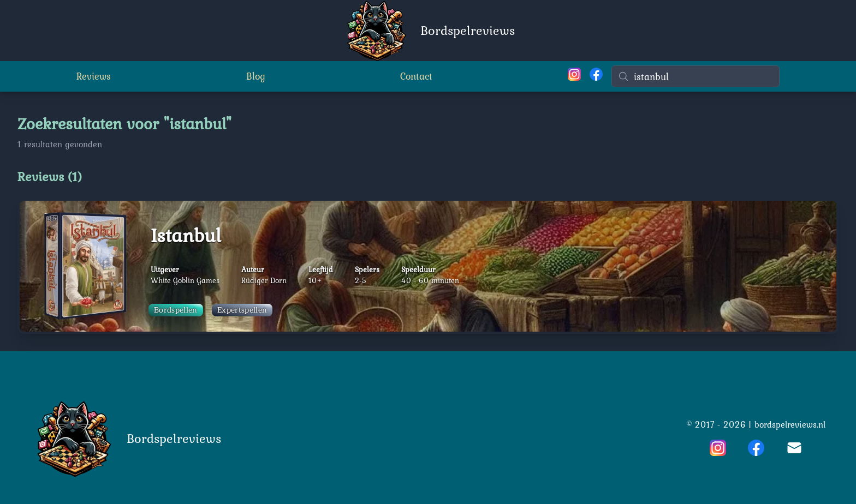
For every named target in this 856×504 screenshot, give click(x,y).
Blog (256, 76)
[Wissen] (773, 76)
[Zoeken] (695, 76)
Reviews (94, 76)
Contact (416, 76)
